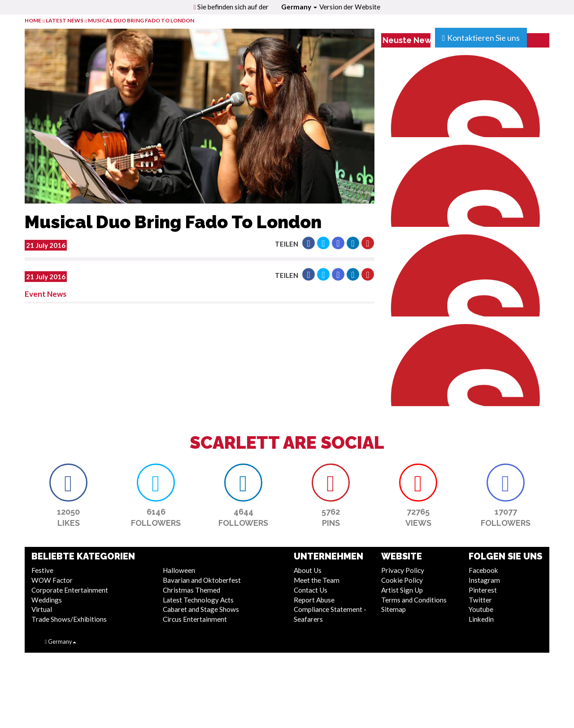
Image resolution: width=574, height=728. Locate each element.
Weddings (47, 600)
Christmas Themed (191, 590)
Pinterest (483, 590)
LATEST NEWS (65, 20)
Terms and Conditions (414, 600)
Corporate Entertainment (70, 590)
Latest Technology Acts (198, 600)
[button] (309, 243)
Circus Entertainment (195, 619)
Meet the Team (317, 580)
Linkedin (481, 619)
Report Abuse (314, 600)
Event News (46, 294)
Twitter (480, 600)
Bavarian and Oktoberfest (202, 580)
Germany (299, 7)
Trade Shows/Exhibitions (69, 619)
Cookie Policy (402, 580)
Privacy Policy (403, 570)
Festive (42, 570)
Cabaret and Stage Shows (201, 609)
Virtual (42, 609)
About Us (308, 570)
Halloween (179, 570)
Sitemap (394, 609)
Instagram (484, 580)
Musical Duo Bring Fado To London (141, 20)
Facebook (483, 570)
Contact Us (311, 590)
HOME (33, 20)
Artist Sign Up (402, 590)
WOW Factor (52, 580)
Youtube (481, 609)
